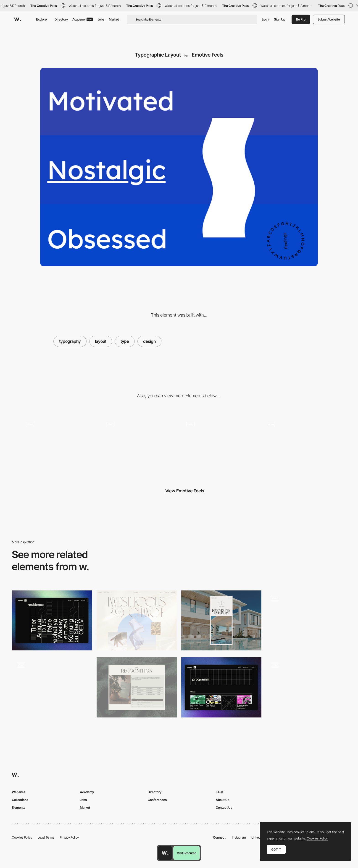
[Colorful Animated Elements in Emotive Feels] (300, 444)
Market (114, 19)
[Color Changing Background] (219, 444)
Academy (83, 19)
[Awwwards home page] (165, 853)
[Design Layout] (137, 620)
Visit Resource (187, 853)
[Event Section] (221, 687)
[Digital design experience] (52, 687)
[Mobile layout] (221, 620)
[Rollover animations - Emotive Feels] (59, 444)
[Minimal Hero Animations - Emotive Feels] (139, 444)
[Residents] (52, 620)
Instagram (239, 837)
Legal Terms (46, 837)
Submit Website (329, 19)
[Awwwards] (18, 19)
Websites (19, 792)
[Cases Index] (306, 687)
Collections (20, 800)
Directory (61, 19)
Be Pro (301, 19)
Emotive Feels (208, 55)
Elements (19, 807)
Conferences (157, 800)
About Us (222, 800)
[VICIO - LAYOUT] (306, 620)
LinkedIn (257, 837)
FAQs (220, 792)
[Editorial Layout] (137, 687)
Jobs (101, 19)
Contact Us (224, 807)
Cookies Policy (22, 837)
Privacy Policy (69, 837)
